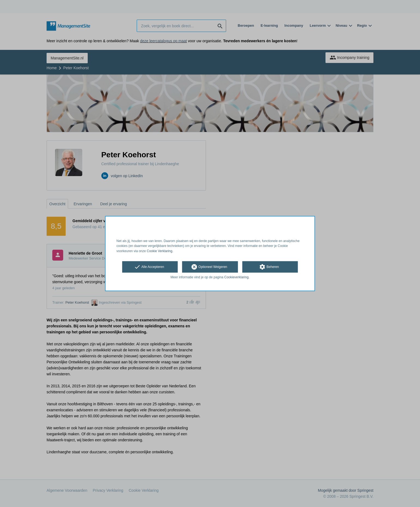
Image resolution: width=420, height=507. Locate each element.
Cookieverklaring (236, 277)
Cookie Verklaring (160, 251)
